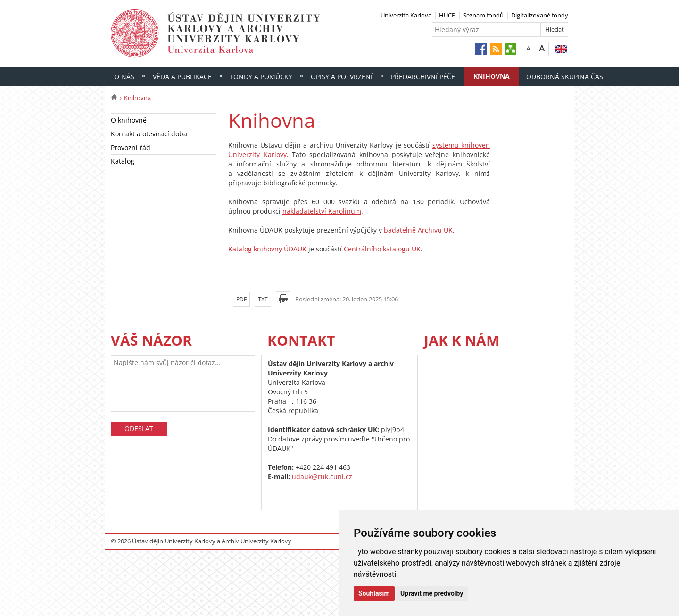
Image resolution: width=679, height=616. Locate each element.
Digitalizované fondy (540, 15)
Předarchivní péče (423, 77)
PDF (241, 299)
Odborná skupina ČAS (565, 77)
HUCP (447, 15)
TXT (263, 299)
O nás (124, 77)
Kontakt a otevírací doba (149, 134)
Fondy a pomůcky (261, 77)
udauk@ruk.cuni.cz (322, 477)
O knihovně (129, 120)
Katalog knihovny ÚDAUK (267, 249)
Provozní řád (131, 147)
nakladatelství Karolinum (322, 211)
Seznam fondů (483, 15)
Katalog (123, 161)
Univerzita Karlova (406, 15)
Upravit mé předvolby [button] (432, 593)
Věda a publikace (182, 77)
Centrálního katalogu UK (382, 249)
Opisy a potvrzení (342, 77)
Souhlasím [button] (374, 593)
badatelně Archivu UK (418, 230)
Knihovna (492, 76)
